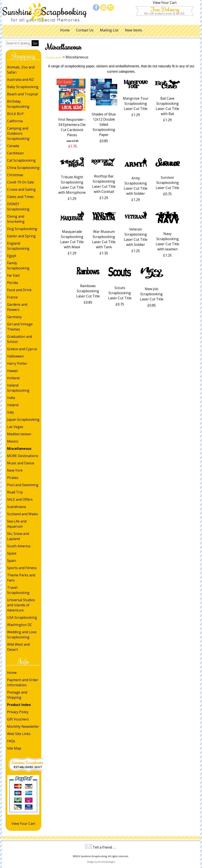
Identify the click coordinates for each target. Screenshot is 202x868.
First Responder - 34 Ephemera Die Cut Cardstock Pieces (72, 127)
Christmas (15, 175)
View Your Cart (165, 3)
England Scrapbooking (18, 246)
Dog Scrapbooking (22, 229)
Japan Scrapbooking (23, 419)
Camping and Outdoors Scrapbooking (18, 133)
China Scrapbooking (23, 168)
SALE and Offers (20, 499)
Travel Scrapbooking (18, 590)
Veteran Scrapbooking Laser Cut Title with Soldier (136, 237)
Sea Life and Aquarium (17, 524)
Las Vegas (15, 427)
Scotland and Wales (23, 514)
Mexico (13, 441)
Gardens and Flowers (17, 307)
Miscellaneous (19, 449)
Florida (12, 283)
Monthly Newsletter (23, 726)
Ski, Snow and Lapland (18, 536)
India (11, 398)
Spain (12, 561)
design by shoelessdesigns (101, 862)
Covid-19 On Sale (20, 182)
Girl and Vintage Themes (20, 327)
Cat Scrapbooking (21, 160)
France (12, 297)
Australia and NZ (20, 80)
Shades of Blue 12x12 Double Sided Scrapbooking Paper (104, 124)
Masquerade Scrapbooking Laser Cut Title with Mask (72, 239)
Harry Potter (17, 363)
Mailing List (109, 30)
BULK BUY (15, 114)
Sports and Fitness (22, 568)
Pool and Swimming (23, 485)
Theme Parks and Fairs (21, 578)
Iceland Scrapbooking (18, 388)
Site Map (14, 748)
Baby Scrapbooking (23, 87)
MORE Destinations (23, 456)
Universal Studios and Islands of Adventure (21, 605)
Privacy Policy (18, 712)
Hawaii (12, 371)
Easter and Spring (21, 236)
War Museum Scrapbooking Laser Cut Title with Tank (104, 239)
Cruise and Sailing (21, 189)
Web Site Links (19, 734)
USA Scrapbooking (22, 617)
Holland (13, 378)
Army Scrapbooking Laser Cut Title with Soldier (136, 186)
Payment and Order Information (23, 682)
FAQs (11, 741)
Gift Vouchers (18, 719)
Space (12, 553)
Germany (14, 317)
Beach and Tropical (22, 94)
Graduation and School (20, 339)
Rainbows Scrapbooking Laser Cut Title (88, 291)
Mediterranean (19, 434)
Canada (13, 146)
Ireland (13, 405)
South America (19, 546)
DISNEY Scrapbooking (18, 207)
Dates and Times (20, 197)
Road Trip (15, 492)
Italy (10, 412)
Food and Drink (19, 290)
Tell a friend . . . (105, 847)
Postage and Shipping (17, 695)
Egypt (12, 256)
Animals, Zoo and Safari (21, 70)
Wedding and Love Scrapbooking (22, 635)
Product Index (19, 705)
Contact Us (85, 30)
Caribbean (15, 153)
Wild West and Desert (18, 647)
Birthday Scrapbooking (18, 104)
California (15, 121)
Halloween (15, 356)
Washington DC (20, 625)
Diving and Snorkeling (16, 219)
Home (65, 30)
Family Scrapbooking (18, 266)
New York (15, 470)
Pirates (13, 478)
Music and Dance (21, 463)
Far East (13, 275)
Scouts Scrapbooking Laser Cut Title (120, 293)
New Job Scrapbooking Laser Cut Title (152, 294)
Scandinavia (16, 507)
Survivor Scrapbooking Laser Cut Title (167, 183)
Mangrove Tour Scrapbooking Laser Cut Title (136, 103)
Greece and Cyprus (22, 349)
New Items (133, 30)
